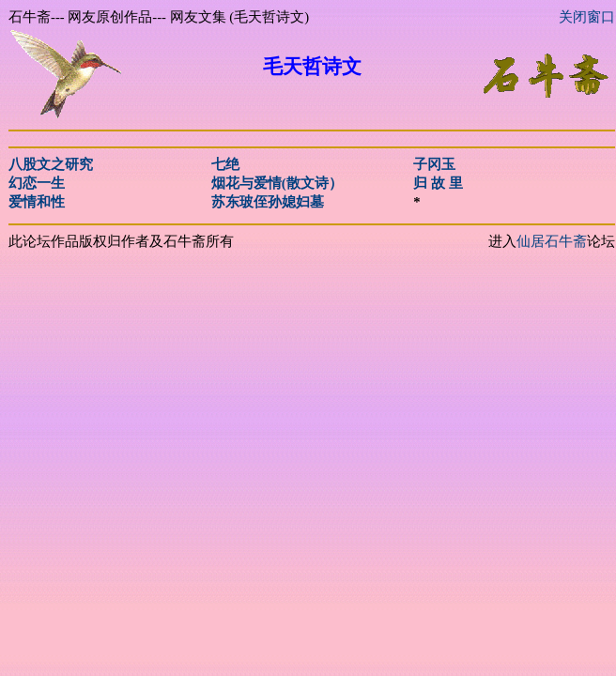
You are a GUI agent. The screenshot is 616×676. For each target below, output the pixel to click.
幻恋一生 (37, 183)
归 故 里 (438, 183)
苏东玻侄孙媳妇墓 (268, 202)
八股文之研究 (51, 164)
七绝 (225, 164)
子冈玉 (434, 164)
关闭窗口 (587, 17)
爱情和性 (37, 202)
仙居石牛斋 (552, 241)
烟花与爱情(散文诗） (277, 183)
